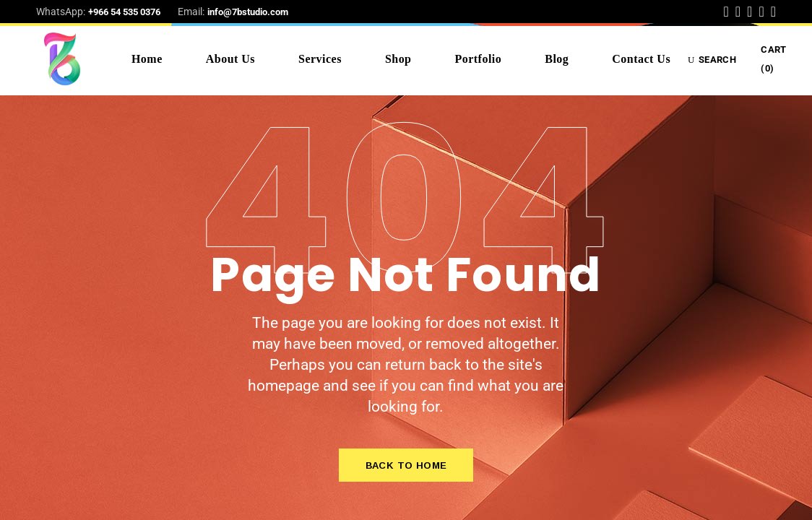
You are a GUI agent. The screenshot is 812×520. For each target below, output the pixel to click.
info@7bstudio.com (248, 12)
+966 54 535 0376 (124, 12)
